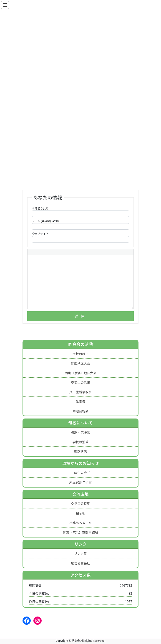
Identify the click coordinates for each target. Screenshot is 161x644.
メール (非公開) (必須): (46, 221)
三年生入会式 (80, 473)
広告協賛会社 (80, 563)
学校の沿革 (80, 442)
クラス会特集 (80, 503)
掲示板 (80, 513)
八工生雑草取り (80, 392)
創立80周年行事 (80, 482)
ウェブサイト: (41, 234)
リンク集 (80, 553)
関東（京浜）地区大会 (80, 373)
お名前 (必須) (40, 208)
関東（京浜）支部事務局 (80, 532)
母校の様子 (80, 354)
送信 (80, 316)
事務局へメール (80, 523)
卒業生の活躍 (80, 382)
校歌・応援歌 (80, 432)
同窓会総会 (80, 411)
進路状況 (80, 451)
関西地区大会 (80, 363)
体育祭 (80, 401)
